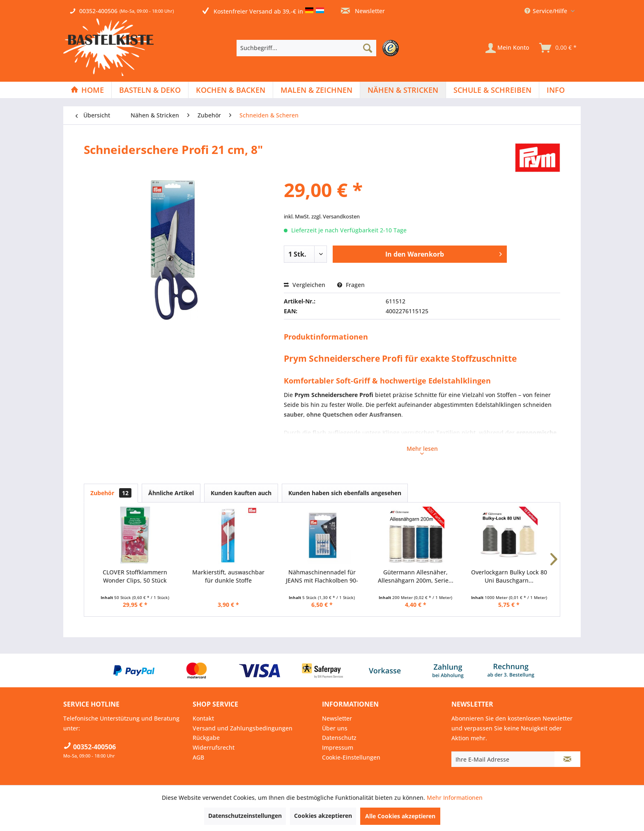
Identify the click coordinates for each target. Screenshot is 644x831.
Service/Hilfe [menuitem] (547, 11)
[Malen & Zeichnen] (316, 90)
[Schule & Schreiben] (492, 90)
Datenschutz (339, 738)
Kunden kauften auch (241, 493)
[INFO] (556, 90)
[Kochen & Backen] (231, 90)
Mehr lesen (422, 450)
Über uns (335, 728)
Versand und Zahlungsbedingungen (243, 728)
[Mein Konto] (507, 48)
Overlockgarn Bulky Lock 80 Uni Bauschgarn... (509, 576)
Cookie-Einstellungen (351, 757)
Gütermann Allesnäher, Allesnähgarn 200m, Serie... (416, 576)
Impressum (338, 747)
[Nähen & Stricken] (403, 90)
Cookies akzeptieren (323, 816)
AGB (198, 757)
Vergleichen (305, 285)
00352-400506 (98, 11)
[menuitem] (320, 48)
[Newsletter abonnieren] (567, 759)
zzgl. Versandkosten (336, 216)
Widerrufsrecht (214, 747)
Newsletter (363, 11)
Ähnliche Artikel (171, 493)
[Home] (87, 90)
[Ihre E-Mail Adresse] (503, 759)
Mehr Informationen (455, 798)
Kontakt (203, 718)
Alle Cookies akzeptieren (400, 816)
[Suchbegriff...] (306, 48)
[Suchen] (368, 48)
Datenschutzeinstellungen (245, 816)
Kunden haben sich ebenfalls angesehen (345, 493)
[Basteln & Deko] (150, 90)
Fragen (351, 285)
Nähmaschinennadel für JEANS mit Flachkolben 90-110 (322, 576)
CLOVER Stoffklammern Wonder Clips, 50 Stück (135, 576)
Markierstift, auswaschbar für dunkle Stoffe (228, 576)
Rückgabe (206, 738)
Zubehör (111, 493)
